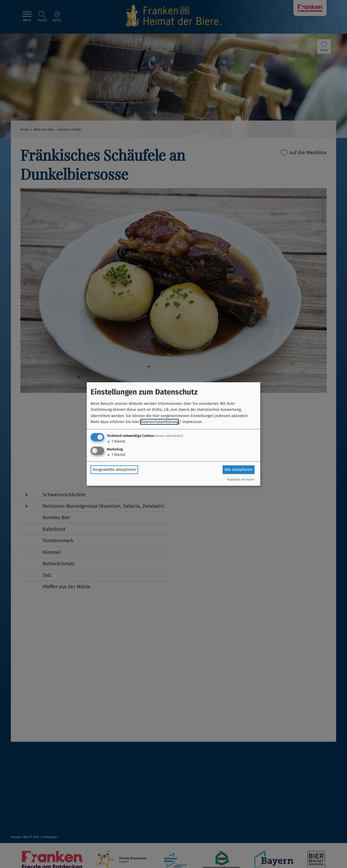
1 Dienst (116, 441)
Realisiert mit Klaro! (241, 480)
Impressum (192, 422)
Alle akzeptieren (238, 470)
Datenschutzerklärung (160, 422)
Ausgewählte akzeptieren (114, 470)
